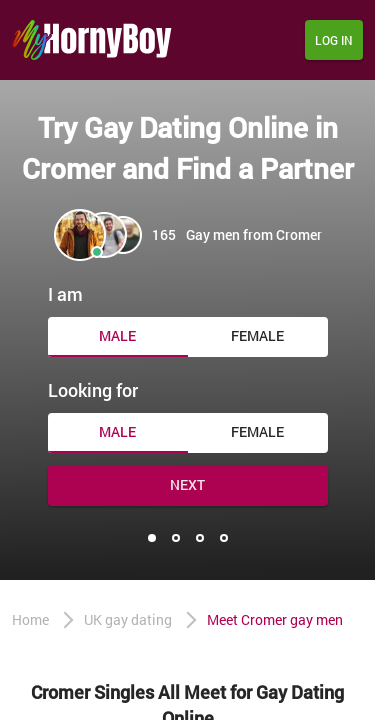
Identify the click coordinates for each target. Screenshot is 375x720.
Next (187, 484)
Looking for (93, 390)
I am (65, 294)
